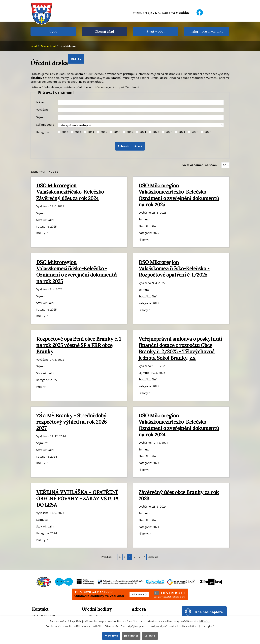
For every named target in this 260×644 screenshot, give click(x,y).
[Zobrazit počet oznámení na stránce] (225, 165)
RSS (76, 59)
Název (40, 102)
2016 (117, 132)
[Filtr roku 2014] (85, 132)
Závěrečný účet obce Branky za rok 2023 (179, 495)
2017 (130, 132)
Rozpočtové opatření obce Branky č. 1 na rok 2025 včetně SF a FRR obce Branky (79, 345)
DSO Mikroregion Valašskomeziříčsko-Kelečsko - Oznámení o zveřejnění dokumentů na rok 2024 (179, 425)
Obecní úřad (104, 31)
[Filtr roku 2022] (150, 132)
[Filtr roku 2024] (176, 132)
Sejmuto (42, 117)
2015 (104, 132)
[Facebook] (200, 10)
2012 (65, 132)
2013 (78, 132)
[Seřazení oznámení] (141, 125)
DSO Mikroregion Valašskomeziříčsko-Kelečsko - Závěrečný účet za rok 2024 (72, 192)
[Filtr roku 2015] (98, 132)
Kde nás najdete (209, 612)
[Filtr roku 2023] (163, 132)
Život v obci (155, 31)
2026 (208, 132)
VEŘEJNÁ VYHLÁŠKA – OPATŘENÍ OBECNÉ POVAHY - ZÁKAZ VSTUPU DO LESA (79, 498)
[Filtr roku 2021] (137, 132)
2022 (156, 132)
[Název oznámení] (141, 103)
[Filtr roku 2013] (72, 132)
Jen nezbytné (131, 636)
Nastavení (150, 636)
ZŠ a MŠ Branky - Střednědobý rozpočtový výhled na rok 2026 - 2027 (73, 422)
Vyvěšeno (42, 110)
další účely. (204, 621)
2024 (182, 132)
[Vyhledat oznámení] (130, 146)
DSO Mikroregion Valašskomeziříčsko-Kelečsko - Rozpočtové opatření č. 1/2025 (174, 268)
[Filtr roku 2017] (124, 132)
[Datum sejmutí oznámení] (141, 118)
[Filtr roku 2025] (189, 132)
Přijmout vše (111, 636)
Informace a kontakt (207, 31)
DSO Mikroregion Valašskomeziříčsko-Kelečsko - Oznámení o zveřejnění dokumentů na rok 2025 (179, 195)
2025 (195, 132)
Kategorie (43, 132)
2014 (91, 132)
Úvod (53, 31)
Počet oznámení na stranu (200, 165)
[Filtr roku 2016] (111, 132)
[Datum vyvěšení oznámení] (141, 110)
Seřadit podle (45, 125)
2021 (143, 132)
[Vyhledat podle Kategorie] (202, 132)
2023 (169, 132)
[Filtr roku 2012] (59, 132)
